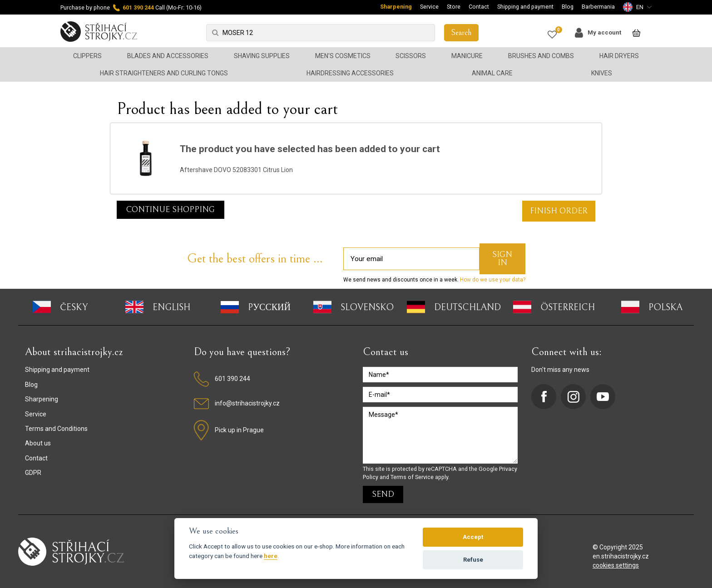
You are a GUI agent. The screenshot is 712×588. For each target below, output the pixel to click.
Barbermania (598, 7)
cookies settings (616, 565)
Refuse (473, 560)
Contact (479, 7)
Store (454, 7)
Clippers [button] (87, 56)
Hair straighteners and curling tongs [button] (164, 73)
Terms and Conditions (56, 429)
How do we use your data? (492, 280)
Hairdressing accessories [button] (350, 73)
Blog (568, 7)
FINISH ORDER (559, 211)
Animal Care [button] (492, 73)
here (271, 556)
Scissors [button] (411, 56)
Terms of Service (412, 477)
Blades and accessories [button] (168, 56)
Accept (473, 537)
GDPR (33, 473)
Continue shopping (171, 210)
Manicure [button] (467, 56)
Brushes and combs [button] (541, 56)
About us (38, 443)
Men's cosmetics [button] (343, 56)
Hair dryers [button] (619, 56)
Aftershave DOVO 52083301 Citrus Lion (236, 170)
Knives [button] (602, 73)
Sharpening (396, 7)
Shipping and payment (525, 7)
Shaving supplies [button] (262, 56)
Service (429, 7)
